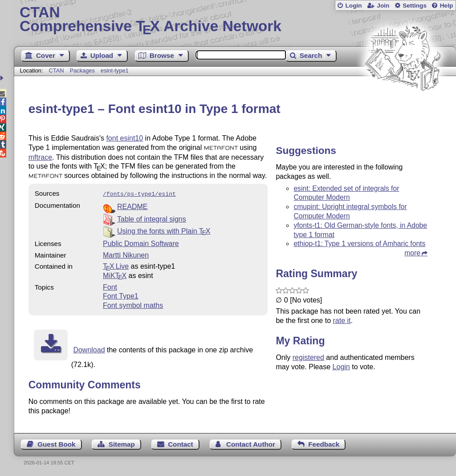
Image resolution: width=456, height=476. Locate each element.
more (412, 253)
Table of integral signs (152, 218)
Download (89, 349)
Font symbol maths (133, 305)
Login (353, 6)
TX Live (116, 265)
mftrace (40, 157)
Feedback (324, 443)
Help (447, 6)
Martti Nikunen (126, 254)
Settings (415, 6)
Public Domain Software (141, 243)
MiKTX (115, 275)
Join (383, 6)
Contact (181, 443)
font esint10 (124, 138)
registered (308, 357)
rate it (342, 321)
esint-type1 (115, 71)
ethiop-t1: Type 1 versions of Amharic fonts (359, 244)
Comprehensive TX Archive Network (235, 20)
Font (110, 286)
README (132, 206)
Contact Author (251, 443)
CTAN (57, 71)
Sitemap (122, 443)
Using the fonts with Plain (164, 230)
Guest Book (56, 443)
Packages (83, 71)
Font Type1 (121, 295)
